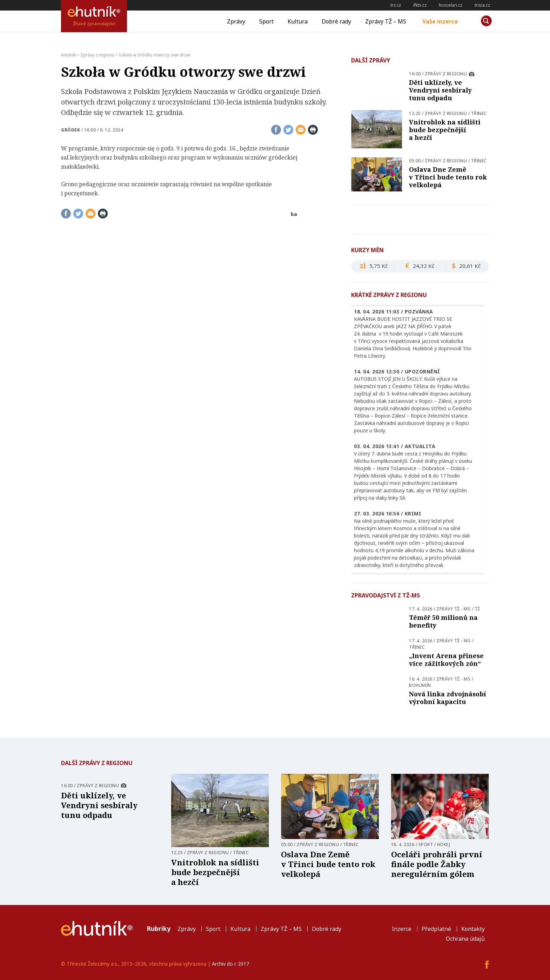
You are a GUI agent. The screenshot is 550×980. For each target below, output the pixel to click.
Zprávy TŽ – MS (386, 21)
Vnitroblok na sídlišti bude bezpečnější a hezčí (445, 130)
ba (294, 214)
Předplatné (436, 929)
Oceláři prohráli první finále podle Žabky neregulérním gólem (437, 864)
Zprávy (236, 21)
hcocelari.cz (451, 5)
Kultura (298, 21)
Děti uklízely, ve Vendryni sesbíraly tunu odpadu (440, 90)
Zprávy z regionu (446, 74)
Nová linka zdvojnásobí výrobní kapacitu (448, 698)
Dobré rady (336, 21)
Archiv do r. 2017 (230, 964)
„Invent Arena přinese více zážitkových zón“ (446, 660)
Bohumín (420, 685)
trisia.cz (482, 5)
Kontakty (473, 929)
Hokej (444, 844)
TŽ (477, 609)
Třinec (479, 113)
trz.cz (396, 5)
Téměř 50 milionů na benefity (443, 621)
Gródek (71, 130)
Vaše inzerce (440, 21)
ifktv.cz (420, 5)
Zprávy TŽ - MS (453, 609)
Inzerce (402, 929)
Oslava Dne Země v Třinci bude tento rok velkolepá (448, 177)
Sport (266, 21)
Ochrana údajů (465, 939)
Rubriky (159, 928)
